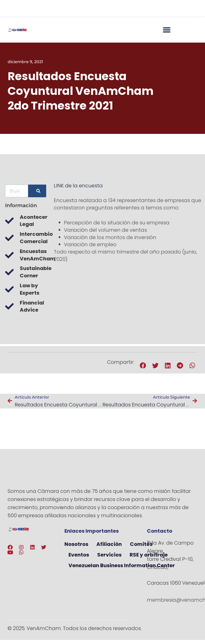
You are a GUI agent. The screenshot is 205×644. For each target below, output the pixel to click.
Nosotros (76, 544)
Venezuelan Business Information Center (122, 565)
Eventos (79, 555)
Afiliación (109, 544)
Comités (141, 544)
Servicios (109, 555)
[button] (167, 30)
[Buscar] (37, 191)
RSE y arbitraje (149, 555)
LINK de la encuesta (78, 186)
